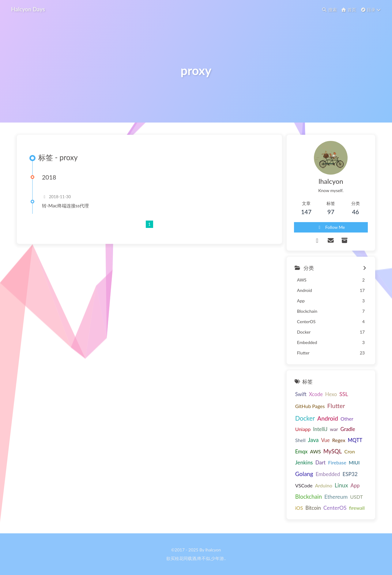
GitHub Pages (310, 406)
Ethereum (336, 497)
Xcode (316, 394)
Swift (301, 394)
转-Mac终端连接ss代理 (65, 206)
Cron (349, 451)
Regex (339, 440)
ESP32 (350, 474)
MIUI (354, 462)
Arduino (323, 485)
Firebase (337, 462)
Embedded (328, 474)
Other (347, 419)
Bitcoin (313, 508)
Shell (300, 440)
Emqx (301, 452)
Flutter (336, 406)
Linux (341, 485)
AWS (315, 451)
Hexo (331, 394)
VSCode (304, 485)
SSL (344, 394)
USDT (356, 497)
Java (313, 440)
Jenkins (304, 462)
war (334, 429)
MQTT (355, 440)
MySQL (333, 451)
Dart (321, 462)
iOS (299, 508)
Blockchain (309, 497)
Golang (304, 474)
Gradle (348, 429)
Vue (325, 440)
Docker (305, 418)
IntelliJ (320, 429)
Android (328, 418)
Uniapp (303, 429)
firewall (357, 508)
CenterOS (335, 508)
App (355, 486)
